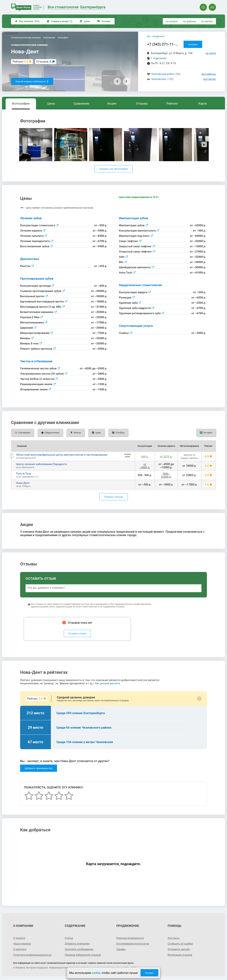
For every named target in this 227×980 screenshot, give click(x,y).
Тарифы (121, 949)
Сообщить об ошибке (180, 944)
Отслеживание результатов (133, 944)
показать (193, 44)
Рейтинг (172, 103)
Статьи (69, 938)
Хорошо (149, 973)
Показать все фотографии (113, 169)
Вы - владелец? (156, 36)
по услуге (172, 21)
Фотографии (21, 103)
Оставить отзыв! (77, 634)
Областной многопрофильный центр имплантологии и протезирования (62, 455)
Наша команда (22, 944)
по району (189, 21)
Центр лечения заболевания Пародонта (41, 464)
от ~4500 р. (145, 466)
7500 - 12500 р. (166, 475)
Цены (85, 21)
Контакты (173, 938)
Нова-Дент (23, 483)
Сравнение (81, 103)
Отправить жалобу (179, 949)
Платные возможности (130, 938)
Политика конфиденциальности (32, 955)
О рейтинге (20, 949)
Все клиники (27, 21)
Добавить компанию (77, 944)
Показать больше (113, 497)
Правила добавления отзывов (83, 955)
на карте (211, 53)
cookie (96, 973)
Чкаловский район (163, 74)
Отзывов (44, 62)
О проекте (19, 938)
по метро (207, 21)
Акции (112, 103)
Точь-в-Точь (24, 474)
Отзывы (104, 21)
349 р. (145, 456)
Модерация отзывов (180, 955)
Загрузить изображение (79, 949)
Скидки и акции (60, 21)
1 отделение (159, 58)
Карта (203, 103)
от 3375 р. (166, 456)
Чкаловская (158, 79)
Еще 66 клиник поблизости (32, 81)
